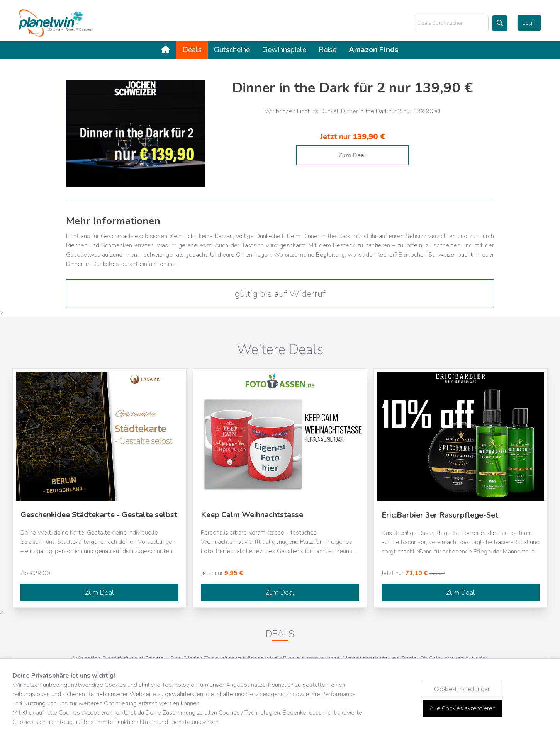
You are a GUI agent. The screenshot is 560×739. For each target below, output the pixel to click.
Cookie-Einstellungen (462, 689)
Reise (328, 50)
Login (529, 23)
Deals (192, 50)
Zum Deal (352, 155)
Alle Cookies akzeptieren (462, 708)
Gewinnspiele (284, 50)
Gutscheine (232, 50)
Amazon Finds (374, 50)
